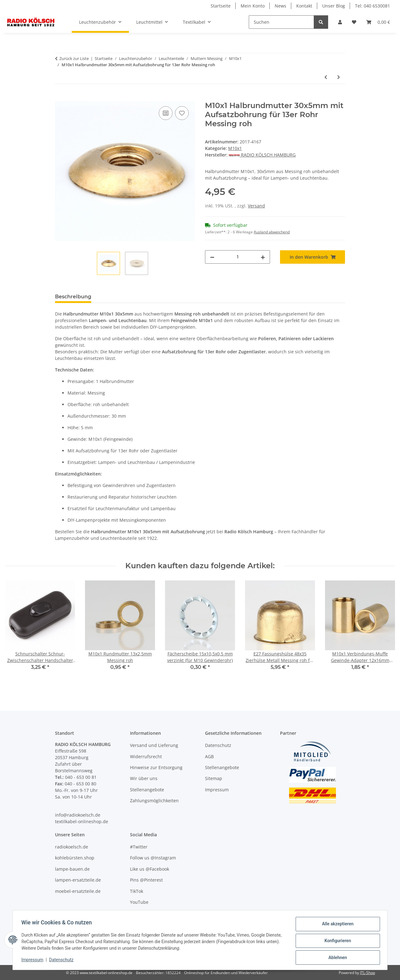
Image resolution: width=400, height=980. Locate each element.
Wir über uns (144, 778)
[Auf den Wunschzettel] (182, 113)
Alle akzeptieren (336, 925)
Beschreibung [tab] (73, 297)
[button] (340, 22)
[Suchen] (281, 22)
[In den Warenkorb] (60, 98)
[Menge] (237, 257)
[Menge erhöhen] (263, 257)
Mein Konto (253, 6)
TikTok (137, 891)
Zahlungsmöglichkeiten (154, 801)
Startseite (221, 6)
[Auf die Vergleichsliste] (166, 113)
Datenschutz (63, 961)
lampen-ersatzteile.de (78, 880)
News (280, 6)
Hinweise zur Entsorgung (156, 767)
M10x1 (235, 148)
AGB (209, 756)
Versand (256, 206)
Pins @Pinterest (146, 880)
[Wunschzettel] (354, 22)
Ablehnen (336, 958)
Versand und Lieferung (154, 745)
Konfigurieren (336, 942)
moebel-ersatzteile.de (78, 891)
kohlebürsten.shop (75, 858)
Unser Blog (334, 6)
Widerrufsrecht (146, 756)
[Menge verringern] (212, 257)
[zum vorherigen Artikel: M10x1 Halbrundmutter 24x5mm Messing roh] (326, 77)
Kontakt (304, 6)
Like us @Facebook (150, 869)
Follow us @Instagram (153, 858)
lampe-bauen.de (72, 869)
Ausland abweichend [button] (272, 232)
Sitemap (214, 778)
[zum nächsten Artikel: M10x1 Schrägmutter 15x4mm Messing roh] (339, 77)
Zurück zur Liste (74, 58)
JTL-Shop (367, 973)
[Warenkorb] (378, 22)
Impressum (34, 961)
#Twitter (139, 847)
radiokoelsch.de (72, 847)
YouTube (139, 902)
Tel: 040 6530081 (372, 6)
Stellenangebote (147, 790)
